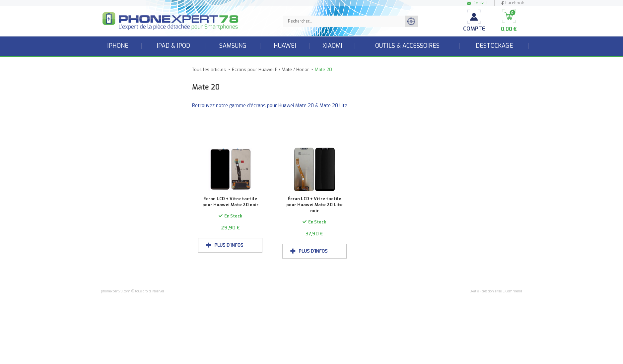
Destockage (494, 46)
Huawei (285, 46)
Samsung (233, 46)
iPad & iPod (173, 46)
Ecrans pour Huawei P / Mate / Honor (270, 69)
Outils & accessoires (407, 46)
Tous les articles (209, 69)
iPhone (118, 46)
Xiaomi (332, 46)
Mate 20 (323, 69)
